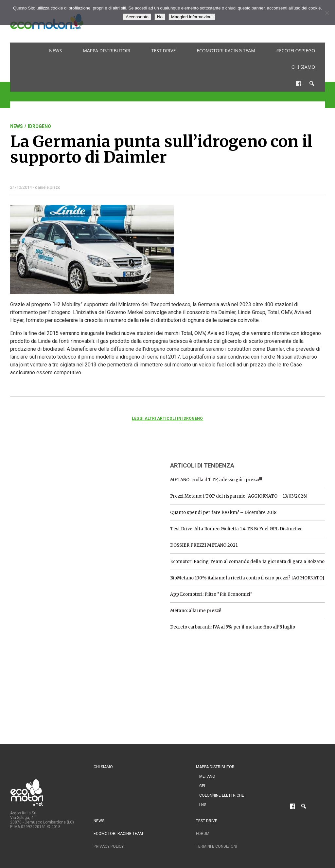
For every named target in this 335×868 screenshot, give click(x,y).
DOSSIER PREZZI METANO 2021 (204, 545)
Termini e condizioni (217, 846)
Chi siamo (303, 67)
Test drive (164, 51)
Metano (207, 776)
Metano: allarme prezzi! (196, 611)
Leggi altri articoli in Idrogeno (167, 418)
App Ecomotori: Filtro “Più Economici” (211, 594)
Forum (203, 834)
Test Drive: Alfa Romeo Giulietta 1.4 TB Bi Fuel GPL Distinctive (236, 529)
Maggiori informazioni (192, 17)
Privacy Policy (109, 846)
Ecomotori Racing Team (226, 51)
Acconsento (137, 17)
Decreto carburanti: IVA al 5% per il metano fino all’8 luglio (233, 627)
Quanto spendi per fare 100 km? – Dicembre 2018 (223, 513)
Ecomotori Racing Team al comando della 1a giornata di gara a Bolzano (247, 562)
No (160, 17)
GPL (203, 786)
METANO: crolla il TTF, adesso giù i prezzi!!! (216, 480)
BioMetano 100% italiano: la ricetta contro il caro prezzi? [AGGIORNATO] (247, 578)
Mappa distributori (107, 51)
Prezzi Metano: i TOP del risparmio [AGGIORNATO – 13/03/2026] (239, 496)
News (55, 51)
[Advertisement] (59, 497)
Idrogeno (39, 126)
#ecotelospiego (296, 51)
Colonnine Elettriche (222, 795)
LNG (203, 805)
